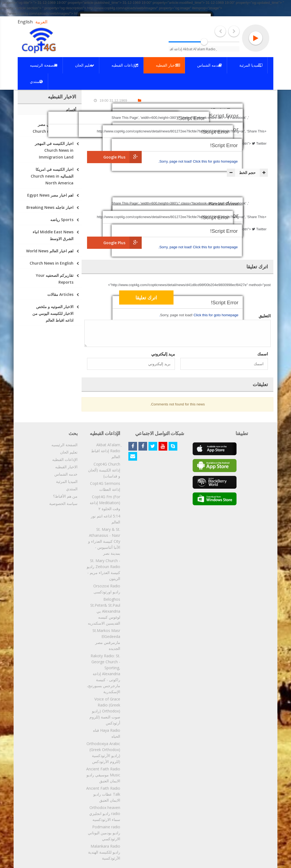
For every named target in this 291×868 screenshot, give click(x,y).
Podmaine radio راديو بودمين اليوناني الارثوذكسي (104, 833)
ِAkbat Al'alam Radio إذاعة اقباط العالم (106, 451)
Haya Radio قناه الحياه (107, 733)
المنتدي (72, 489)
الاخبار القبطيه (66, 467)
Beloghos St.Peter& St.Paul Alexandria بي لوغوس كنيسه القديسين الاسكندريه (104, 611)
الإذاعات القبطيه (65, 459)
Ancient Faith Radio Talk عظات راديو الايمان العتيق (103, 794)
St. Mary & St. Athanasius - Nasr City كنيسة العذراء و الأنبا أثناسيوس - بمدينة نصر (104, 541)
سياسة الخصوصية (63, 503)
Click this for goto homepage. (198, 161)
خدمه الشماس (66, 474)
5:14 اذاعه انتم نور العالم (106, 519)
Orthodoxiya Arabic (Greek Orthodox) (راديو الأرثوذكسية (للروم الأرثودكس (103, 753)
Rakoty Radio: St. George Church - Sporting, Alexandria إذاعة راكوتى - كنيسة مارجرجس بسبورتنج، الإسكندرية (103, 674)
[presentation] (227, 298)
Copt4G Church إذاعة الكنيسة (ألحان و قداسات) (104, 470)
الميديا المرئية (67, 481)
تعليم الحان (69, 452)
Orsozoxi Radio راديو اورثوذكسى (107, 589)
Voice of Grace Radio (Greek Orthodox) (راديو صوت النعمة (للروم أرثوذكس (105, 711)
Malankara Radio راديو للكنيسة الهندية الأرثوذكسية (104, 852)
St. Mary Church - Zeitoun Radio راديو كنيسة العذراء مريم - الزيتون (103, 570)
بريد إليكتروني (163, 354)
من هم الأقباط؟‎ (65, 496)
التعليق (265, 316)
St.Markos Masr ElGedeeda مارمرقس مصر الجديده (106, 639)
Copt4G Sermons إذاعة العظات (105, 486)
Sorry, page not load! (176, 161)
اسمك (263, 354)
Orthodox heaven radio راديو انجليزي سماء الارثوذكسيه (105, 813)
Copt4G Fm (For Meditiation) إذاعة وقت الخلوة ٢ (105, 503)
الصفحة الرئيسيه (64, 445)
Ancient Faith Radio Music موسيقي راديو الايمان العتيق (103, 775)
